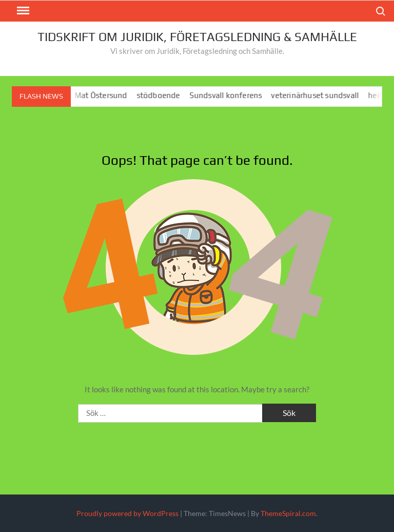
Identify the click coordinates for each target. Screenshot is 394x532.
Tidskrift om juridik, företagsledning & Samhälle (197, 37)
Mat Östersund (103, 95)
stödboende (160, 95)
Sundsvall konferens (228, 95)
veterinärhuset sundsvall (317, 95)
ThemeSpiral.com (288, 513)
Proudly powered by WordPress (127, 513)
